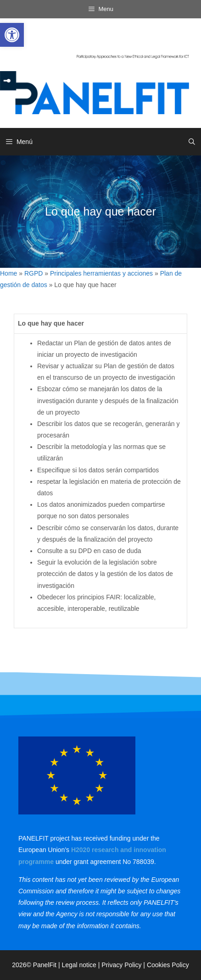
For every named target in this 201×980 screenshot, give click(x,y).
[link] (12, 35)
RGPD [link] (33, 273)
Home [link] (8, 273)
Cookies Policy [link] (168, 965)
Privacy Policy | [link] (124, 965)
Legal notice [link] (79, 965)
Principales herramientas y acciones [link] (101, 273)
